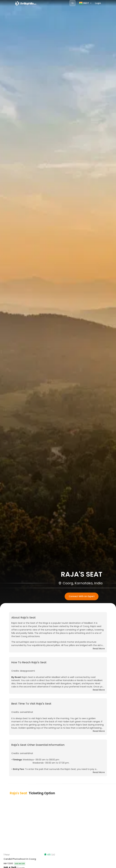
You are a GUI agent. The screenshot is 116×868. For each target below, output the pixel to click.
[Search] (72, 3)
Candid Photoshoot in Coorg (20, 859)
